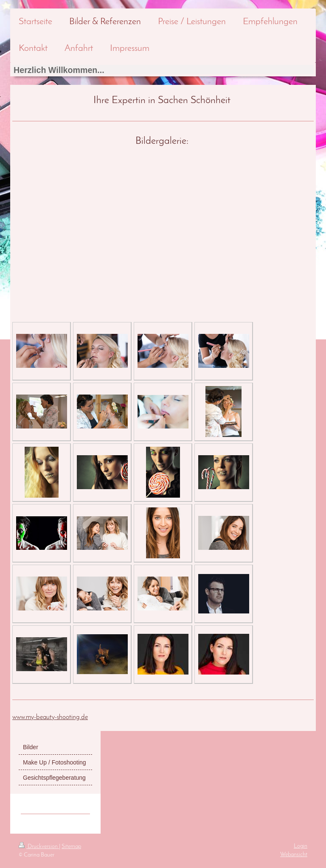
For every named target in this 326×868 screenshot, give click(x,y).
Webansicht (294, 855)
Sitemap (71, 847)
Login (301, 846)
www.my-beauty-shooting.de (50, 717)
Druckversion (39, 847)
